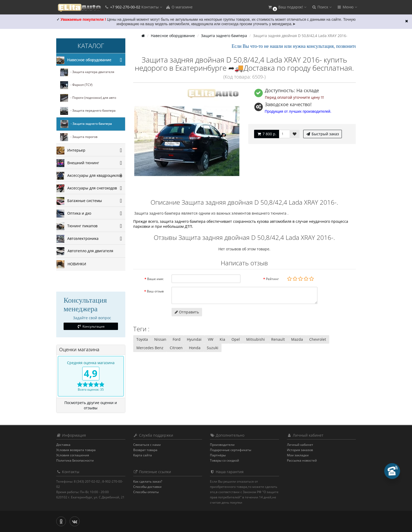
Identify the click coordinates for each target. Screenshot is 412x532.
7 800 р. (267, 134)
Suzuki (213, 348)
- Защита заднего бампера (86, 124)
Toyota (142, 339)
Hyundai (194, 339)
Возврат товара (145, 450)
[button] (287, 7)
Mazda (297, 339)
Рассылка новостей (302, 460)
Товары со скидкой (225, 460)
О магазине (179, 7)
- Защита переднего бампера (88, 111)
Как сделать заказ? (148, 481)
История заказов (300, 450)
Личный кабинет (300, 445)
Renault (278, 339)
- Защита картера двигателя (87, 72)
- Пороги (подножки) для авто (88, 98)
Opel (236, 339)
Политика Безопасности (75, 460)
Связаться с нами (147, 445)
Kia (222, 339)
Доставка (63, 445)
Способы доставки (147, 487)
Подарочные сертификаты (231, 450)
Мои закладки (298, 455)
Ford (177, 339)
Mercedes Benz (150, 348)
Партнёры (218, 455)
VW (211, 339)
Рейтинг (272, 279)
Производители (222, 445)
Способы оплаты (146, 492)
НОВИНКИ (71, 264)
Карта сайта (143, 455)
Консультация (91, 326)
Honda (195, 348)
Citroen (176, 348)
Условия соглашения (73, 455)
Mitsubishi (256, 339)
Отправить (187, 312)
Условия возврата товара (76, 450)
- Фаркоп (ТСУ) (76, 85)
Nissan (160, 339)
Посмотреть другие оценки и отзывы (91, 405)
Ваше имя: (155, 279)
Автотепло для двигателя (85, 251)
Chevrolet (318, 339)
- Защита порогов (79, 137)
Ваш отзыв (155, 291)
